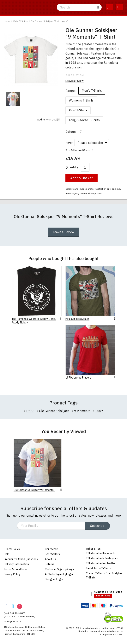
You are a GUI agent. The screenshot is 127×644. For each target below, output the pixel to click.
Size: (69, 143)
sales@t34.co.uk (13, 621)
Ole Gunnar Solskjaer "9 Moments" (49, 21)
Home (7, 21)
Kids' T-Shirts (21, 21)
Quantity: (72, 167)
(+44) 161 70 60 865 (15, 613)
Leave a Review (64, 232)
